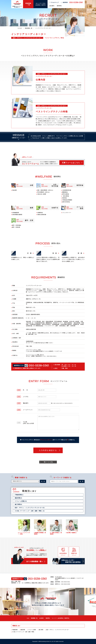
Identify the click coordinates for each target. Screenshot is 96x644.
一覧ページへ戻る (48, 462)
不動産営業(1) (19, 495)
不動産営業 (15, 630)
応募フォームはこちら (71, 163)
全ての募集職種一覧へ (35, 562)
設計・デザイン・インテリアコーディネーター (58, 630)
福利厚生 (59, 6)
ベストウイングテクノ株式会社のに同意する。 (49, 440)
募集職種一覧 (33, 618)
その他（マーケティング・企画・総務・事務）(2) (30, 511)
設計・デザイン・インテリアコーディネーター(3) (30, 508)
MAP (57, 580)
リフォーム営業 (32, 630)
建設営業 (23, 630)
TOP (27, 618)
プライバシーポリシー (46, 440)
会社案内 (52, 6)
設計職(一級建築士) (72, 533)
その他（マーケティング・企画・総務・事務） (23, 632)
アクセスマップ (55, 2)
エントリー (61, 618)
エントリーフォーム (31, 355)
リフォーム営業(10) (21, 501)
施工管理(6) (18, 505)
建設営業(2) (18, 498)
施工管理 (41, 630)
